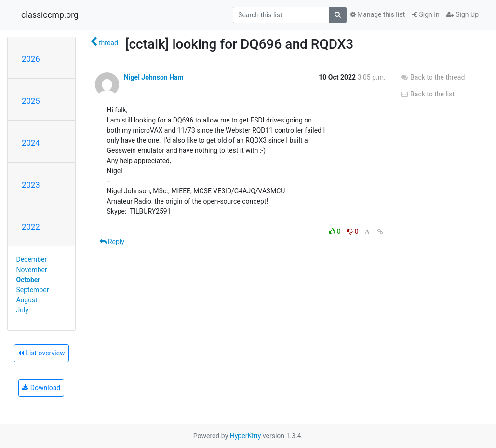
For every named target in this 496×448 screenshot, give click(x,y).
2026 (31, 59)
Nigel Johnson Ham (154, 77)
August (27, 300)
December (32, 259)
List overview (41, 353)
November (32, 270)
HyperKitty (246, 436)
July (22, 310)
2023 (31, 185)
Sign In (426, 14)
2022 (31, 227)
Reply (112, 242)
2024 (31, 143)
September (33, 290)
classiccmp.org (50, 15)
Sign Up (462, 14)
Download (41, 388)
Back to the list (427, 94)
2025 (31, 101)
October (28, 280)
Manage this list (377, 14)
